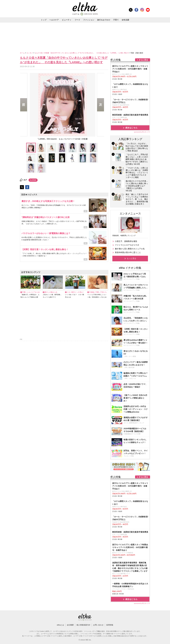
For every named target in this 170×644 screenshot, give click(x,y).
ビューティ (67, 20)
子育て (116, 20)
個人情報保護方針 (83, 625)
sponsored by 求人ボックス (142, 132)
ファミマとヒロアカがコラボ (127, 245)
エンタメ (30, 53)
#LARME (33, 180)
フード (77, 20)
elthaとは (60, 625)
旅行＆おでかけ (104, 20)
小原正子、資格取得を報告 (126, 241)
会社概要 (70, 625)
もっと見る (131, 258)
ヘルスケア (54, 20)
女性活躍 (125, 20)
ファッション (89, 20)
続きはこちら (131, 128)
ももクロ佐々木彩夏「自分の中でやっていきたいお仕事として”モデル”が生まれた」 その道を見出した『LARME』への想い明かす (82, 53)
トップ (44, 20)
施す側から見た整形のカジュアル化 (130, 249)
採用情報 (110, 625)
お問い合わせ (98, 625)
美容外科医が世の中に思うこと (128, 252)
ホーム (23, 53)
